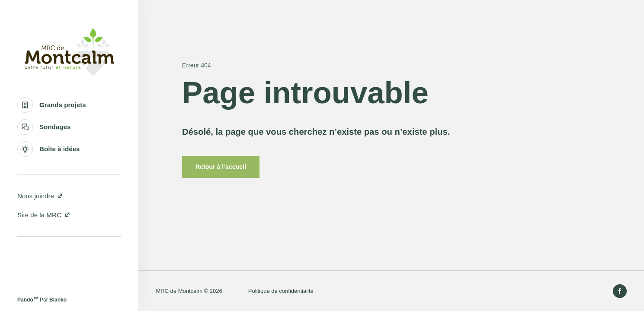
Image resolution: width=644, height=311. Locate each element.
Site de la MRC (44, 215)
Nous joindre (40, 196)
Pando (28, 300)
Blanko (58, 300)
